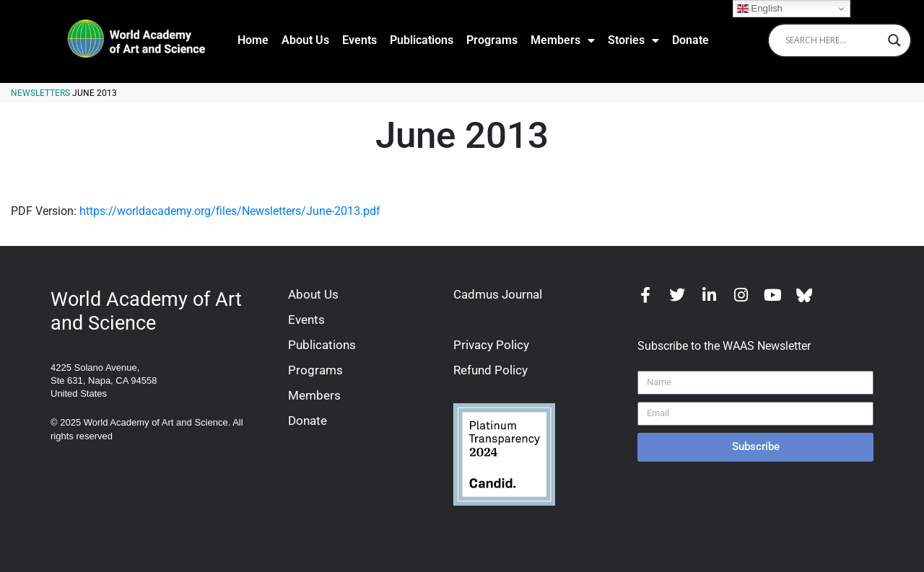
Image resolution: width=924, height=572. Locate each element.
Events (359, 40)
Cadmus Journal (498, 294)
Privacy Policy (491, 345)
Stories (633, 40)
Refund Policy (491, 370)
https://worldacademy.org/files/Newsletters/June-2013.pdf (230, 211)
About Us (305, 40)
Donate (690, 40)
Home (253, 40)
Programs (492, 40)
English (760, 9)
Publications (422, 40)
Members (563, 40)
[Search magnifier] (894, 40)
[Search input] (833, 40)
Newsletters (40, 93)
